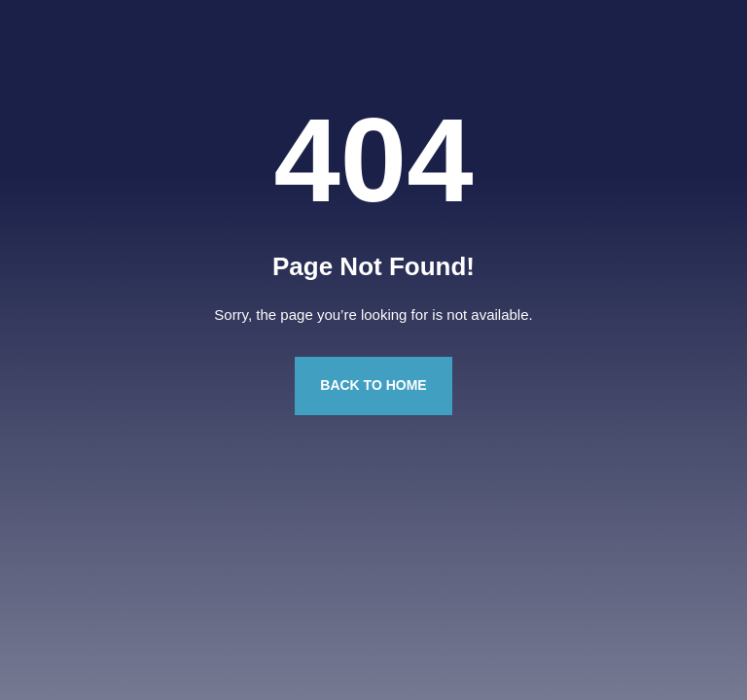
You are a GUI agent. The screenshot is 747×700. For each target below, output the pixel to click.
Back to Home (373, 385)
